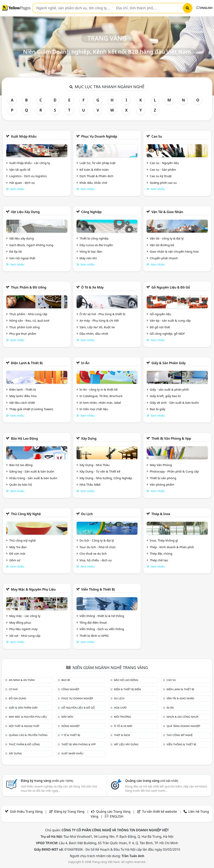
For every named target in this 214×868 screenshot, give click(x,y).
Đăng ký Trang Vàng (69, 812)
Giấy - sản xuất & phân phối (169, 389)
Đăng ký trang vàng (47, 781)
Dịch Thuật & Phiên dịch (97, 176)
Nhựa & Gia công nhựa (182, 717)
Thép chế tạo (159, 560)
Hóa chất (120, 708)
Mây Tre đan (18, 547)
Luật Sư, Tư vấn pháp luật (98, 163)
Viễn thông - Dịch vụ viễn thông (102, 629)
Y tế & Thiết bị (71, 735)
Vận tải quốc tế (20, 169)
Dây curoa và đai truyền (96, 245)
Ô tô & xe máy (92, 287)
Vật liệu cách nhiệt (22, 403)
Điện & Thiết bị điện (127, 689)
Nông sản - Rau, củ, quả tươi (29, 320)
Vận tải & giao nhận (167, 212)
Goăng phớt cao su (163, 183)
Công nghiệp (91, 212)
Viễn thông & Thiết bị (98, 589)
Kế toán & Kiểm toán (94, 169)
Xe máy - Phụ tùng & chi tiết (99, 320)
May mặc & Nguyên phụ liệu (33, 589)
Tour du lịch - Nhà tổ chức (98, 547)
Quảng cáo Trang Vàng (113, 812)
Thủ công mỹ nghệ (26, 514)
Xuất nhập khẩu (24, 136)
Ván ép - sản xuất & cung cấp (170, 320)
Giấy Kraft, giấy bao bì (165, 396)
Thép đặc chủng (161, 553)
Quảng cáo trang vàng (152, 781)
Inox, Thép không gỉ (164, 540)
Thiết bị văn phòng (163, 478)
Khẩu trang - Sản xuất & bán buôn (33, 478)
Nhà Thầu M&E (90, 484)
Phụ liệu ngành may (23, 629)
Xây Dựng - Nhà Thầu (95, 465)
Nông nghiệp (70, 726)
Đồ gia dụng (17, 698)
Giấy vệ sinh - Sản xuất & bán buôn (174, 403)
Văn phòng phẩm (162, 484)
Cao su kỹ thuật (161, 176)
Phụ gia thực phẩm (23, 334)
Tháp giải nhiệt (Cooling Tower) (31, 409)
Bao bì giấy (157, 409)
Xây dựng (89, 438)
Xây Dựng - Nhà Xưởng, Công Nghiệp (106, 478)
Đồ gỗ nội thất (160, 327)
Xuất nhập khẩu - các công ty (30, 163)
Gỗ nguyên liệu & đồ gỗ (171, 287)
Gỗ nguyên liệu (160, 314)
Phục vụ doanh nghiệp (99, 136)
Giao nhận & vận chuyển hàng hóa (174, 251)
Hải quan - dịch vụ (22, 183)
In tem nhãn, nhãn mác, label (100, 403)
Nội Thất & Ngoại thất (24, 726)
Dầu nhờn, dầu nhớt (94, 334)
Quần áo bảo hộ (21, 484)
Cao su (157, 136)
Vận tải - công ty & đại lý (167, 238)
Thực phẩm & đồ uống (29, 287)
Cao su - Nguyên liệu (164, 163)
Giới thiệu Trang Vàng (26, 812)
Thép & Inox (161, 514)
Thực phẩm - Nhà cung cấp (28, 314)
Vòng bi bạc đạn (91, 251)
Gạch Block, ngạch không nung (31, 245)
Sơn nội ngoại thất (22, 258)
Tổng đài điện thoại (93, 622)
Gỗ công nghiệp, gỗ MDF (167, 334)
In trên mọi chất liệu (94, 409)
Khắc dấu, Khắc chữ (93, 183)
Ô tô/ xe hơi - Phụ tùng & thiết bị (103, 314)
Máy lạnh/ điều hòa (23, 396)
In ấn (85, 363)
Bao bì (66, 680)
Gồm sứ (15, 560)
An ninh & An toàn (22, 680)
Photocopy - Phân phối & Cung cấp (174, 471)
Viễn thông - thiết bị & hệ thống (102, 616)
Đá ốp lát (16, 251)
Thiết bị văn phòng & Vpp (171, 438)
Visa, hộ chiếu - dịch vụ (96, 560)
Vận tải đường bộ (162, 245)
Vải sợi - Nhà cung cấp (25, 636)
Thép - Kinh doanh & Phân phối (172, 547)
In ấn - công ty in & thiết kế (99, 389)
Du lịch (87, 514)
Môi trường (122, 717)
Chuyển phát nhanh (164, 258)
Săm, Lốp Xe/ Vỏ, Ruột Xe (97, 327)
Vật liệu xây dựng (25, 212)
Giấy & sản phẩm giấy (168, 363)
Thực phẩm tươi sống (24, 327)
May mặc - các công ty (25, 616)
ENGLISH (205, 8)
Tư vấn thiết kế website (160, 812)
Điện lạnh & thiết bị (27, 363)
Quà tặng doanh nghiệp (183, 726)
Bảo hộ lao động (24, 438)
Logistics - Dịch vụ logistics (28, 176)
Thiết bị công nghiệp (94, 238)
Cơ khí (13, 689)
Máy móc (67, 717)
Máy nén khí (88, 258)
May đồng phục (20, 622)
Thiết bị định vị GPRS (94, 636)
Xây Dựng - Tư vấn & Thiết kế (100, 471)
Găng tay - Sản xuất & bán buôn (32, 471)
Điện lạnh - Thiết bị (23, 389)
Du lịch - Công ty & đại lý (97, 540)
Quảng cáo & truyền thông (28, 735)
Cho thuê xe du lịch (93, 553)
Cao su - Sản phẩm (163, 169)
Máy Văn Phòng (161, 465)
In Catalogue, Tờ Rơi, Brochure (101, 396)
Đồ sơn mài (17, 553)
